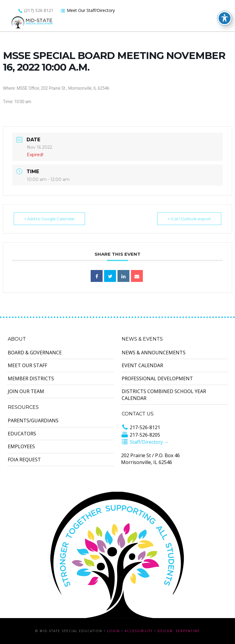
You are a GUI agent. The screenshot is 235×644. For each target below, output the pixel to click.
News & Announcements (154, 353)
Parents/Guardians (33, 420)
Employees (21, 446)
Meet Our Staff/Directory (88, 10)
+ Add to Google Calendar (49, 219)
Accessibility (139, 631)
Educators (22, 434)
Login (113, 631)
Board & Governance (35, 353)
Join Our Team (26, 391)
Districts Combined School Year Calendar (164, 395)
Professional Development (157, 378)
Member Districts (31, 378)
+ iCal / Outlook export (189, 219)
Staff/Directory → (145, 442)
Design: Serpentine (179, 631)
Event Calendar (142, 365)
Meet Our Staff (27, 365)
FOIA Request (24, 460)
